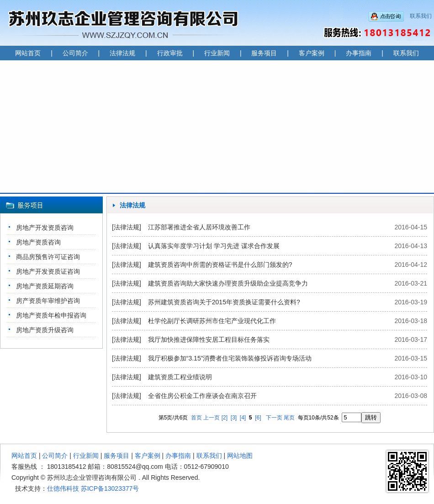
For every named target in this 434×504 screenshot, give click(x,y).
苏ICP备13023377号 (110, 488)
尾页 (289, 418)
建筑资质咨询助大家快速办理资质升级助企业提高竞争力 (228, 283)
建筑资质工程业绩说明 (180, 377)
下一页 (274, 418)
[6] (258, 418)
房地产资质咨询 (38, 242)
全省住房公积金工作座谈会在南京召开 (202, 396)
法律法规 (122, 53)
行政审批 (170, 53)
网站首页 (28, 53)
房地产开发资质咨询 (45, 228)
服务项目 (264, 53)
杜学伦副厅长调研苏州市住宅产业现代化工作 (212, 321)
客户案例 (312, 53)
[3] (234, 418)
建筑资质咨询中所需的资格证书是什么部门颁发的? (220, 265)
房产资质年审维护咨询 (48, 301)
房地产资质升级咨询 (45, 330)
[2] (225, 418)
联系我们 (421, 16)
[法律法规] (127, 227)
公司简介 (75, 53)
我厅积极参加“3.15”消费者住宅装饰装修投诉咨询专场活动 (230, 358)
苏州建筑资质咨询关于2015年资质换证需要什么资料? (224, 302)
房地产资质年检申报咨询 (51, 315)
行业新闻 (217, 53)
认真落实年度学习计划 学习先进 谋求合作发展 (214, 246)
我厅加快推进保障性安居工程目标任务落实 (209, 340)
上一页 (212, 418)
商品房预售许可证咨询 (48, 257)
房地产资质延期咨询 (45, 286)
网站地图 (240, 456)
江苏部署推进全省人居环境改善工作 (199, 227)
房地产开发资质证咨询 (48, 271)
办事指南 (359, 53)
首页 (196, 418)
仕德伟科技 (63, 488)
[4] (243, 418)
